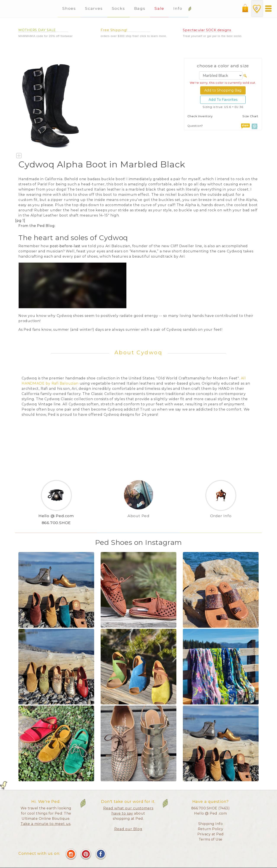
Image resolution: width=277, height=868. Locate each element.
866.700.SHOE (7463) (211, 808)
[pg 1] (20, 221)
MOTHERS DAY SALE (37, 30)
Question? (195, 126)
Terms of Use (211, 839)
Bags (140, 8)
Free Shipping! (114, 30)
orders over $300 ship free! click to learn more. (134, 36)
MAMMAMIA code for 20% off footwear (46, 36)
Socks (118, 8)
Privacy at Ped (211, 834)
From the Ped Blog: (37, 226)
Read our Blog (128, 829)
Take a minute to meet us (46, 824)
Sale (159, 8)
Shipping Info (211, 824)
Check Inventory (200, 116)
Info (179, 8)
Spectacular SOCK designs (207, 30)
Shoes (69, 8)
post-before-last (65, 246)
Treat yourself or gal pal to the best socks (212, 36)
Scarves (94, 8)
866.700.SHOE (56, 523)
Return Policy (211, 829)
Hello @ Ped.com (56, 516)
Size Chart (250, 116)
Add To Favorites (223, 100)
